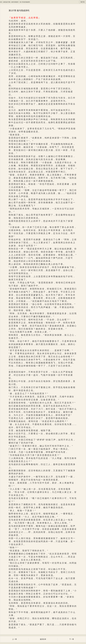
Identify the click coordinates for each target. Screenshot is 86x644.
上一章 (14, 639)
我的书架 (83, 2)
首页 (1, 2)
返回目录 (43, 639)
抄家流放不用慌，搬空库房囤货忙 (11, 2)
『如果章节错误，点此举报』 (25, 18)
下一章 (72, 639)
